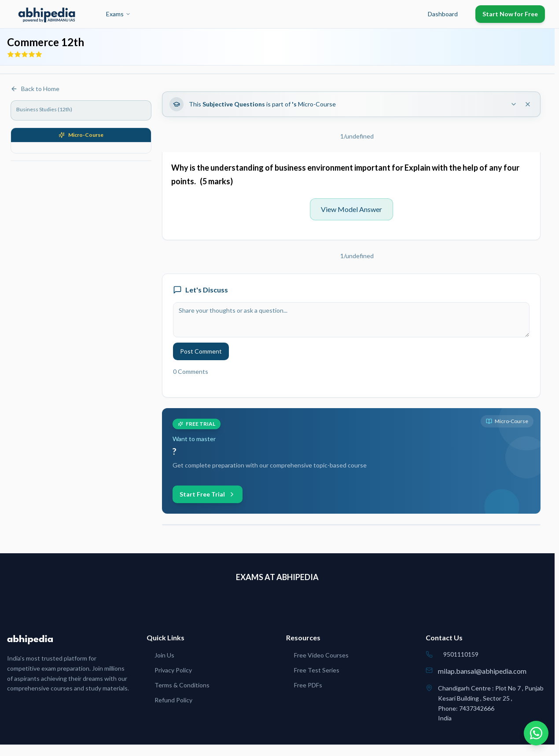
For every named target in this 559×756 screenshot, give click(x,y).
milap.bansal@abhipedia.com (482, 671)
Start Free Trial (208, 494)
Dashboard (443, 14)
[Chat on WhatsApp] (536, 733)
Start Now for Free (510, 14)
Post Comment (201, 351)
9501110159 (461, 654)
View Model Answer (351, 209)
